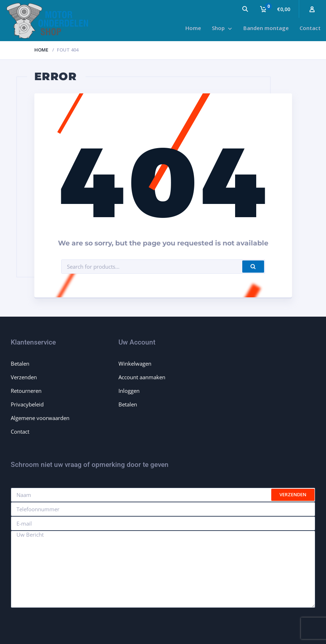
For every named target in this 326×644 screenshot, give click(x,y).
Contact (20, 431)
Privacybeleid (27, 404)
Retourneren (26, 391)
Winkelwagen (135, 364)
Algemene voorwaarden (40, 418)
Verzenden (24, 377)
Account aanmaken (142, 377)
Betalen (20, 364)
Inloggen (129, 391)
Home (41, 50)
